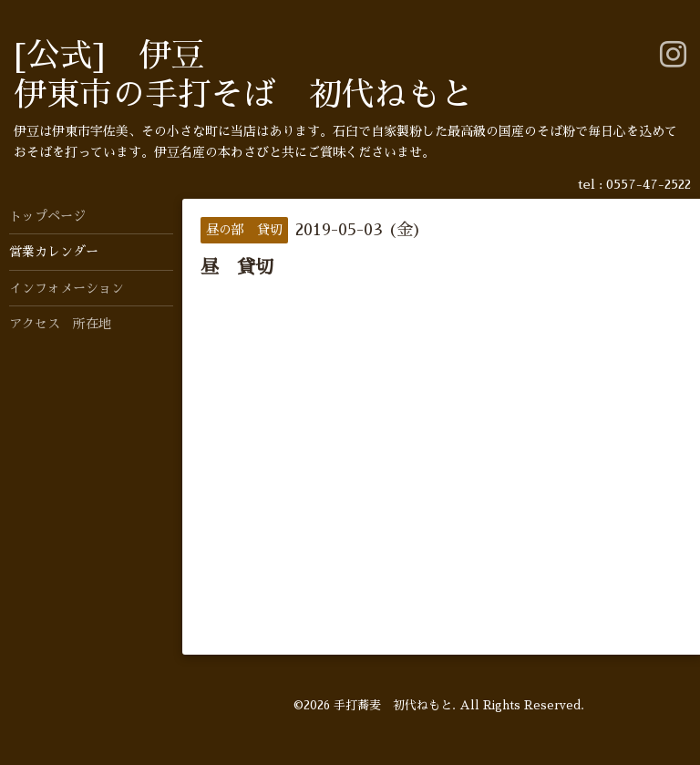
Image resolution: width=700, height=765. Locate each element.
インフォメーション (67, 288)
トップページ (47, 216)
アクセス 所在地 (60, 324)
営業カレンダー (54, 252)
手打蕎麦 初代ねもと (393, 705)
